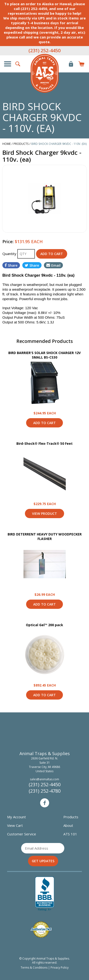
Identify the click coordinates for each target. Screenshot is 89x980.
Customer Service (22, 834)
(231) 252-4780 (45, 791)
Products (71, 817)
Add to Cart (44, 423)
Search (18, 64)
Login (71, 64)
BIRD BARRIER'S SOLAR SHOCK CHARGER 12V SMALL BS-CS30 (44, 355)
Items (81, 64)
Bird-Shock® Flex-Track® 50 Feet (44, 443)
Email (53, 265)
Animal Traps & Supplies (45, 73)
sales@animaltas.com (44, 779)
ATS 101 (70, 834)
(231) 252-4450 (44, 50)
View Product (45, 383)
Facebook (45, 803)
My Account (16, 817)
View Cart (15, 825)
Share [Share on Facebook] (11, 265)
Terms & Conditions (34, 968)
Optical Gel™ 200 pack (44, 625)
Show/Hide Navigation (8, 64)
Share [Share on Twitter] (32, 265)
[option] (44, 199)
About (68, 825)
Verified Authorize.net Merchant (41, 930)
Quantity (10, 254)
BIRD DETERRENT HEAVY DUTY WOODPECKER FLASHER (45, 537)
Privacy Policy (60, 968)
